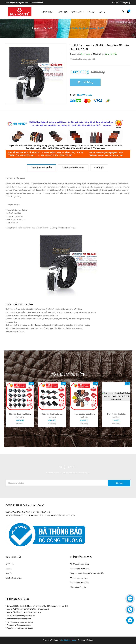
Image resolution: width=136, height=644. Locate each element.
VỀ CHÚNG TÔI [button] (13, 557)
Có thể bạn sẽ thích (68, 374)
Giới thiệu (10, 564)
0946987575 (38, 3)
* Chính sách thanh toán (80, 569)
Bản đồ (8, 573)
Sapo (91, 640)
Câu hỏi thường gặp (14, 578)
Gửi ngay (119, 483)
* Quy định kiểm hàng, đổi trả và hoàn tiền (87, 573)
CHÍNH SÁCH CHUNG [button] (81, 557)
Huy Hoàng (20, 417)
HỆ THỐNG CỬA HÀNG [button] (17, 599)
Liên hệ (9, 569)
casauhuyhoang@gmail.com (17, 3)
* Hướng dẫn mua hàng (79, 564)
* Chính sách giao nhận (79, 583)
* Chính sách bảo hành (79, 578)
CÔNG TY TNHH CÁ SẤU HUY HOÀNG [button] (25, 505)
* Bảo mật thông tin (78, 587)
